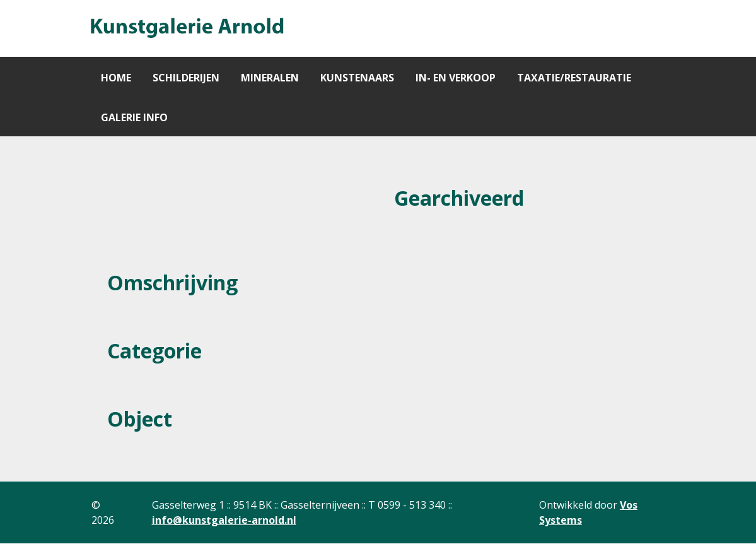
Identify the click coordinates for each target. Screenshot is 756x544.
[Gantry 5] (186, 28)
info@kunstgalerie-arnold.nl (224, 520)
